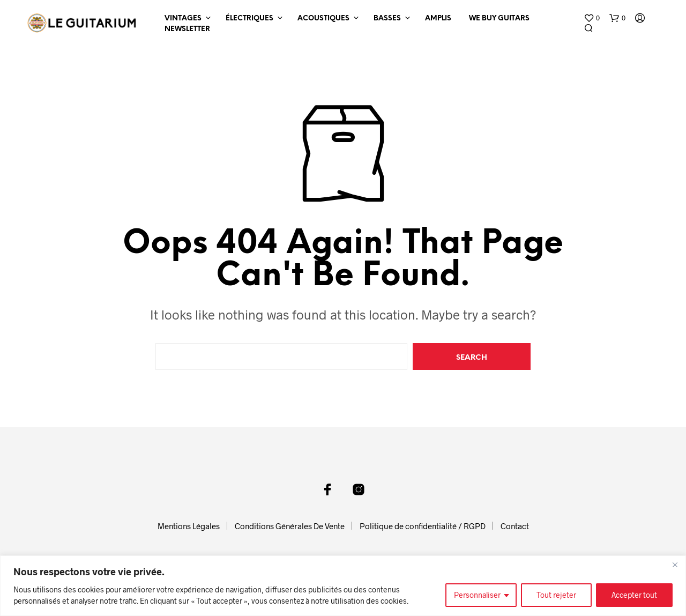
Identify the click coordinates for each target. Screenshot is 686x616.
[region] (343, 586)
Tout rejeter (556, 595)
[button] (592, 18)
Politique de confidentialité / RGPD (423, 526)
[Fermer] (675, 565)
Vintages (183, 18)
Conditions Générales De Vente (290, 526)
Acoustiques (323, 18)
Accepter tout (634, 595)
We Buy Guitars (499, 18)
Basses (387, 18)
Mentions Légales (189, 526)
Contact (515, 526)
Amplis (438, 18)
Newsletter (187, 29)
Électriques (249, 18)
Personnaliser (477, 595)
